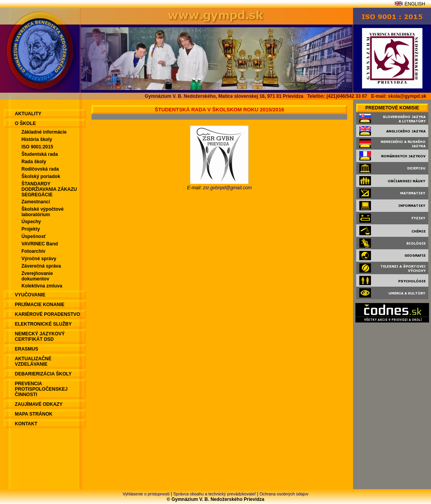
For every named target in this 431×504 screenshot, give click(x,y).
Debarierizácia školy (43, 374)
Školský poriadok (41, 176)
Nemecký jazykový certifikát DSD (40, 337)
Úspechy (31, 222)
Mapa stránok (34, 414)
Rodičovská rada (40, 169)
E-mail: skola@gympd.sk (399, 96)
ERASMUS (26, 349)
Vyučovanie (30, 295)
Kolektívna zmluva (42, 286)
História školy (37, 139)
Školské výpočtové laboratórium (42, 212)
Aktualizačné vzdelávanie (33, 361)
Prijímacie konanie (40, 305)
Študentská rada (40, 154)
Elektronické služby (43, 324)
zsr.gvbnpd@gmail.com (227, 188)
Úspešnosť (34, 236)
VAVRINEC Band (40, 244)
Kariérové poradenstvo (47, 314)
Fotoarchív (33, 251)
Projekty (31, 229)
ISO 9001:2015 (37, 147)
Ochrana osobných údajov (284, 494)
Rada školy (34, 162)
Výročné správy (39, 259)
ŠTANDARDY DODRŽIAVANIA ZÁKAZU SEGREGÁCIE (49, 189)
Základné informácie (44, 132)
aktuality (28, 114)
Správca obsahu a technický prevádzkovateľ (215, 494)
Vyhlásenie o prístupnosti (146, 494)
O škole (25, 123)
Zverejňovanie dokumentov (37, 276)
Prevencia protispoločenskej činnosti (41, 389)
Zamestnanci (36, 202)
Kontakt (26, 424)
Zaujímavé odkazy (39, 404)
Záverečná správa (41, 266)
